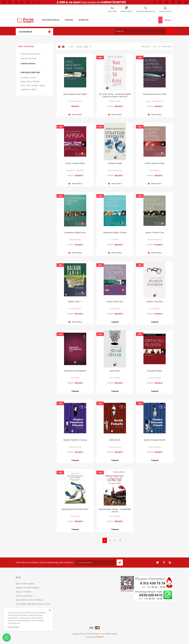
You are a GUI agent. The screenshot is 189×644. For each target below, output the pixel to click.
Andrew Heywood (155, 240)
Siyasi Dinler (115, 371)
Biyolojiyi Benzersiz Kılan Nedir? (75, 509)
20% (100, 58)
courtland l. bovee (28, 78)
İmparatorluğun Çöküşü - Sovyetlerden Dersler (115, 510)
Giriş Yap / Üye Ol (165, 11)
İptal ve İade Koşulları (25, 584)
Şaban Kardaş (75, 240)
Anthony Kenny (155, 378)
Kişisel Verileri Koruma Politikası (29, 600)
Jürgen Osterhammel (155, 101)
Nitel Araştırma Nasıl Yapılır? (75, 94)
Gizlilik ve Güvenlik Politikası (27, 588)
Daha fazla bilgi (13, 627)
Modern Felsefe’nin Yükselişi (75, 440)
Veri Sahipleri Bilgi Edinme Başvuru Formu (33, 604)
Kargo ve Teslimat (23, 592)
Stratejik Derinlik (115, 163)
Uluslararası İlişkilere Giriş (75, 232)
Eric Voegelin (155, 309)
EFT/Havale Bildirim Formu (146, 11)
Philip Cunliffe (115, 101)
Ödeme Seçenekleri (24, 596)
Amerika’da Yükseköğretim (75, 371)
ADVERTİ (100, 637)
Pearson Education (28, 58)
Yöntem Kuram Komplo (155, 163)
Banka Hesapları (127, 11)
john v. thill (25, 85)
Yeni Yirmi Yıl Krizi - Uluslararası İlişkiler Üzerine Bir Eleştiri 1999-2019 (115, 95)
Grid (59, 47)
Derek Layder (115, 309)
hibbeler (36, 81)
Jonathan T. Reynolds (75, 170)
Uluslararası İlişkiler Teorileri (115, 232)
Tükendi (115, 322)
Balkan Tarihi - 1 (75, 302)
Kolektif (115, 240)
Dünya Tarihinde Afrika (75, 163)
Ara (170, 31)
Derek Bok (75, 378)
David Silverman (75, 101)
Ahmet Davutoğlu (115, 170)
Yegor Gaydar (115, 516)
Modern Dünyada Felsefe (155, 440)
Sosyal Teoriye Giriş (115, 302)
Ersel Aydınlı (155, 170)
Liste (63, 47)
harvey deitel (26, 81)
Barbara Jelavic (75, 309)
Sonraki (125, 540)
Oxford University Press (30, 54)
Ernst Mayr (75, 516)
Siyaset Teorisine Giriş (155, 232)
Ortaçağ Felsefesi (155, 371)
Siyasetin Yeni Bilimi (155, 302)
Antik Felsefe (115, 440)
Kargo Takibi (112, 11)
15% (140, 58)
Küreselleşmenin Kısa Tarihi (155, 94)
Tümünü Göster (28, 63)
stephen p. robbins (29, 89)
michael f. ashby (38, 85)
